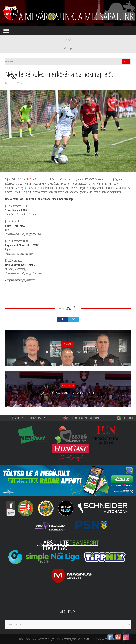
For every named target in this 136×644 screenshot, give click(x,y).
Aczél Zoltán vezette (39, 179)
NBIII (126, 62)
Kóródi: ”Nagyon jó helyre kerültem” (34, 418)
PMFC (34, 639)
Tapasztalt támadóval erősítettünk (88, 418)
